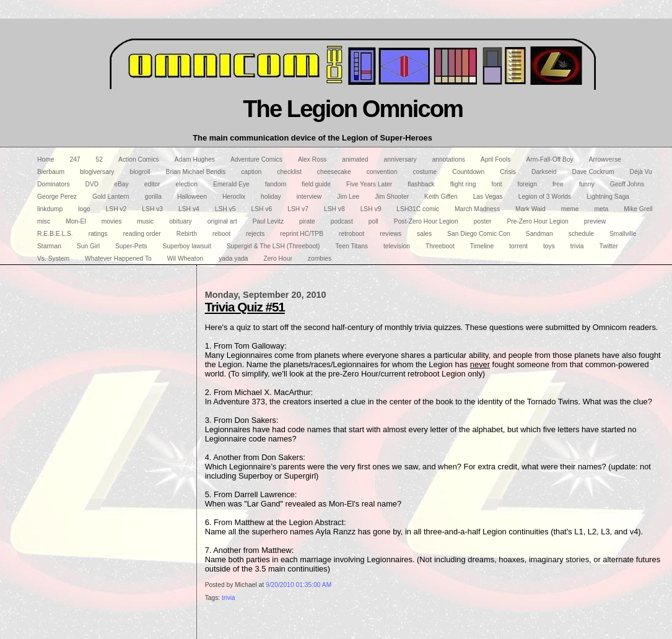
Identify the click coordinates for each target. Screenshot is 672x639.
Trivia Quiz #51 (245, 307)
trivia (229, 598)
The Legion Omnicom (353, 109)
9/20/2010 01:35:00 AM (299, 585)
